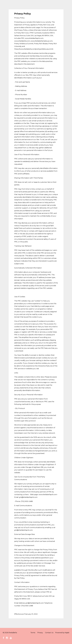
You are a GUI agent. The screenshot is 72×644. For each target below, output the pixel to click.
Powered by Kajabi (62, 633)
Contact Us (49, 633)
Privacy (40, 633)
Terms (33, 633)
